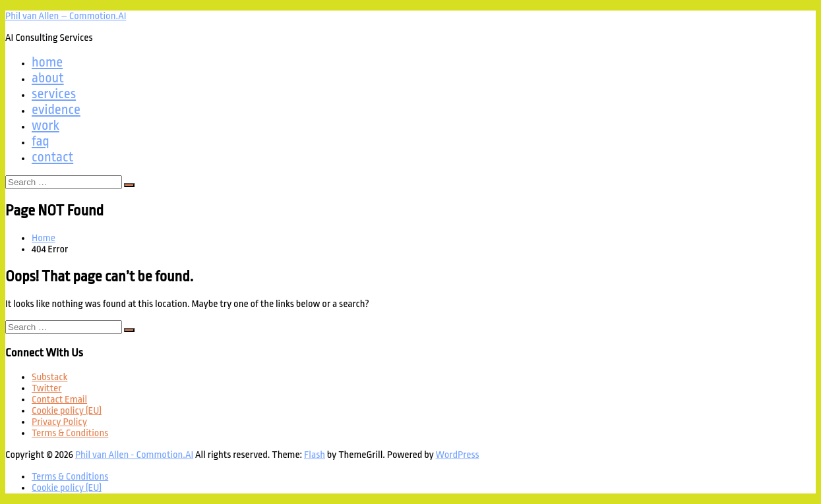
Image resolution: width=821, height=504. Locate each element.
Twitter (46, 388)
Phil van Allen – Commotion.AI (66, 16)
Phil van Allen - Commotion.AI (134, 455)
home (47, 62)
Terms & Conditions (70, 433)
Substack (49, 377)
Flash (315, 455)
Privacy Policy (59, 422)
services (54, 94)
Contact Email (59, 400)
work (46, 125)
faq (41, 141)
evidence (56, 109)
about (48, 78)
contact (52, 157)
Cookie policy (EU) (67, 411)
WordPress (458, 455)
